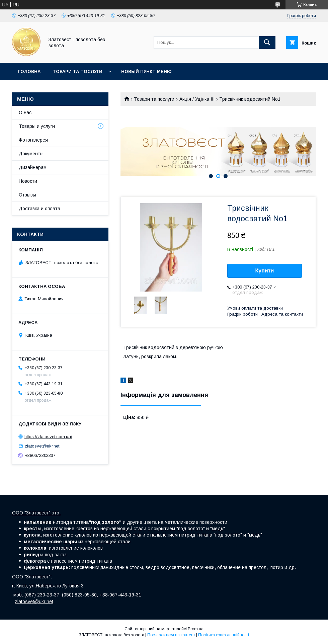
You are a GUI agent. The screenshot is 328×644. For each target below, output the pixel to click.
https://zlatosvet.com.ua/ (48, 436)
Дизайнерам (33, 167)
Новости (28, 181)
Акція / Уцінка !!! (197, 99)
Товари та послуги (77, 71)
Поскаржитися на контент (171, 635)
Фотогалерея (33, 140)
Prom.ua (196, 629)
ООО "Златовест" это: (36, 513)
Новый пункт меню (146, 71)
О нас (25, 112)
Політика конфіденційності (224, 635)
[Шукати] (267, 43)
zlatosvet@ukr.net (42, 446)
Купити (265, 271)
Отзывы (27, 195)
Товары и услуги (37, 126)
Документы (31, 154)
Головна (29, 71)
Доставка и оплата (39, 209)
